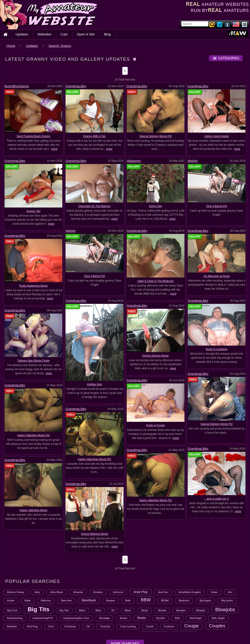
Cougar (192, 626)
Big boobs (227, 600)
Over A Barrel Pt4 (217, 206)
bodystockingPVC (43, 618)
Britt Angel (196, 618)
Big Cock (12, 610)
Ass (230, 592)
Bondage (104, 618)
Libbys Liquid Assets (217, 136)
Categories (226, 58)
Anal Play (141, 592)
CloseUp (105, 626)
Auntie (11, 600)
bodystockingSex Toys (76, 618)
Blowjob (201, 610)
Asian (214, 592)
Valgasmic (134, 161)
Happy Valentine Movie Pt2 (94, 426)
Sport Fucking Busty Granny (33, 136)
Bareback (89, 600)
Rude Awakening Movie (34, 286)
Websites (44, 34)
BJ (113, 610)
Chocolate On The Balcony (95, 206)
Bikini (82, 610)
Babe (28, 600)
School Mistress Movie (33, 440)
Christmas (70, 626)
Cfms (51, 626)
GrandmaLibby (76, 86)
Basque (111, 600)
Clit (88, 626)
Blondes (181, 610)
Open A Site (86, 34)
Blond (144, 610)
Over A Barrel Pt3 (95, 276)
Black (128, 610)
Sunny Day (155, 206)
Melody (193, 161)
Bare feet (66, 600)
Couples (217, 626)
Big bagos (205, 600)
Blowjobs (225, 610)
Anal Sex (163, 592)
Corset (150, 626)
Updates (22, 34)
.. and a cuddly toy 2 (216, 422)
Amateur (98, 592)
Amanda (78, 592)
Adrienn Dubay (16, 592)
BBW (146, 600)
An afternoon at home (216, 276)
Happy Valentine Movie (155, 431)
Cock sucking (128, 626)
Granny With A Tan (95, 136)
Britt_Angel (218, 618)
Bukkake (12, 626)
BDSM (165, 600)
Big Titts (64, 610)
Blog (107, 34)
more (54, 149)
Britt (177, 618)
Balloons (46, 600)
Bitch (98, 610)
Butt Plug (32, 626)
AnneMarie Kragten (190, 592)
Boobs (124, 618)
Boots (142, 618)
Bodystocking (15, 618)
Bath (128, 600)
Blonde (162, 610)
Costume (169, 626)
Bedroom (184, 600)
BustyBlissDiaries (17, 86)
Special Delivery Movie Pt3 (155, 136)
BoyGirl (161, 618)
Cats (64, 34)
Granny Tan (33, 211)
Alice (37, 592)
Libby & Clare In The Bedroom (155, 281)
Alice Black (56, 592)
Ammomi (118, 592)
